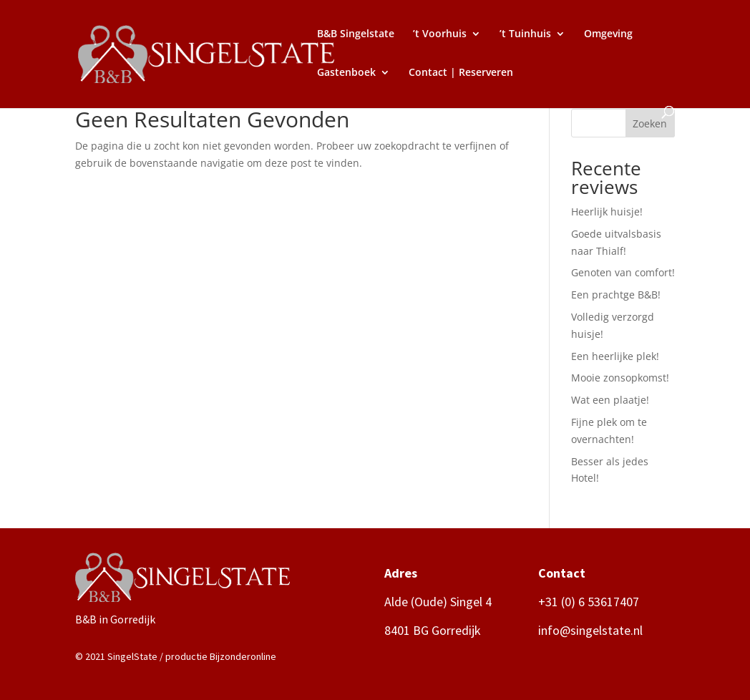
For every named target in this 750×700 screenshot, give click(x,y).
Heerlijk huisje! (607, 212)
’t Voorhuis (440, 34)
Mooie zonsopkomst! (620, 378)
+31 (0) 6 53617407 (589, 602)
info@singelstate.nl (590, 630)
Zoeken (650, 123)
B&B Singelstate (356, 34)
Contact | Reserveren (461, 73)
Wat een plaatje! (610, 400)
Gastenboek (346, 73)
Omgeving (608, 34)
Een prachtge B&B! (616, 295)
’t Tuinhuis (525, 34)
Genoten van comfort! (623, 272)
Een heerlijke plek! (615, 356)
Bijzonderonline (243, 656)
